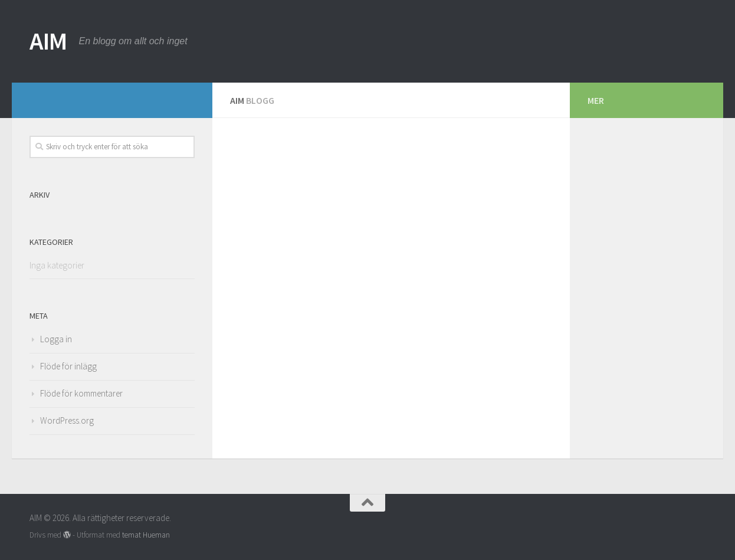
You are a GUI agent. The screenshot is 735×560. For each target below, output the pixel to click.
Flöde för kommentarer (81, 393)
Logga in (56, 339)
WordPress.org (67, 420)
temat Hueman (146, 535)
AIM (48, 41)
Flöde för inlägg (68, 366)
